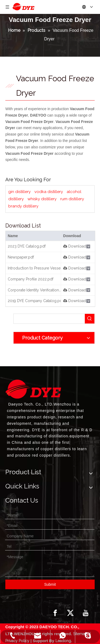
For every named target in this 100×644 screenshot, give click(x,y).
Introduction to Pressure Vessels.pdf (39, 268)
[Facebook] (55, 613)
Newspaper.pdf (21, 257)
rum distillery (72, 199)
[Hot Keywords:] (90, 319)
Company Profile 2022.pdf (31, 279)
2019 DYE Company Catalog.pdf (35, 301)
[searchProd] (49, 319)
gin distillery (19, 192)
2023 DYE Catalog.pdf (27, 246)
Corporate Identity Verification (33, 290)
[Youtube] (86, 613)
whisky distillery (42, 199)
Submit (50, 584)
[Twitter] (70, 613)
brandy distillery (23, 206)
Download (75, 246)
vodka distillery (49, 192)
